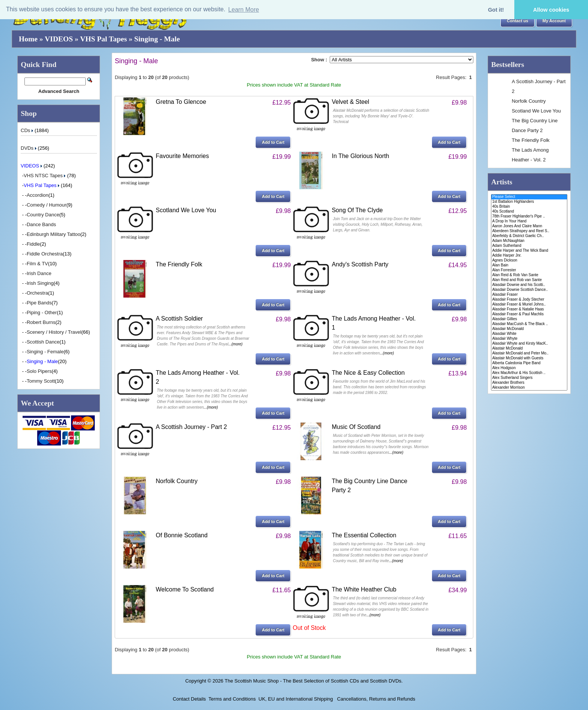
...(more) (235, 344)
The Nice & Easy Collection (368, 373)
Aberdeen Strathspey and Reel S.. (529, 231)
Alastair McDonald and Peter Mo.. (529, 353)
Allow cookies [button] (551, 10)
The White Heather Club (364, 589)
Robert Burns (41, 322)
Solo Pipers (39, 371)
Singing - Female (45, 352)
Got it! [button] (496, 10)
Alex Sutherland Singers (529, 378)
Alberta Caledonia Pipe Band (529, 363)
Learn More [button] (244, 10)
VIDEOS (59, 39)
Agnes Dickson (529, 261)
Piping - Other (42, 312)
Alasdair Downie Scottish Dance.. (529, 290)
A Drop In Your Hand (529, 221)
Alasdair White (529, 334)
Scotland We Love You (186, 210)
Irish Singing (40, 283)
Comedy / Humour (46, 205)
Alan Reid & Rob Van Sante (529, 275)
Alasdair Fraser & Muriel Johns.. (529, 305)
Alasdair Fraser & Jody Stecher (529, 300)
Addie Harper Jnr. (529, 256)
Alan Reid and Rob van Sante (529, 280)
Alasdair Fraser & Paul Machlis (529, 314)
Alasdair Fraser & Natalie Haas (529, 309)
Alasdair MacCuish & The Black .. (529, 324)
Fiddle (33, 244)
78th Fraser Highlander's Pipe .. (529, 217)
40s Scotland (529, 212)
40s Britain (529, 207)
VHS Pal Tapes (104, 39)
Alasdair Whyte (529, 339)
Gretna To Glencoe (181, 102)
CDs (28, 130)
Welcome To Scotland (185, 589)
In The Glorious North (360, 156)
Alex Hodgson (529, 368)
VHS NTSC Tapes (45, 176)
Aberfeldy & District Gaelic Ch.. (529, 236)
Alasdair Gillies (529, 319)
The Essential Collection (364, 535)
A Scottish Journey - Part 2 (191, 427)
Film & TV (37, 264)
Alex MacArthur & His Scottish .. (529, 373)
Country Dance (43, 215)
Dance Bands (41, 224)
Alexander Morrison (529, 388)
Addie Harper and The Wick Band (529, 251)
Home (28, 39)
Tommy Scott (41, 381)
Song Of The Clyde (357, 210)
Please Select (529, 197)
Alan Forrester (529, 270)
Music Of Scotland (356, 427)
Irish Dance (39, 273)
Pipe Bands (39, 303)
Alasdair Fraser (529, 295)
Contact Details (189, 699)
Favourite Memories (182, 156)
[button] (518, 21)
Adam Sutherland (529, 246)
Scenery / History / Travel (54, 332)
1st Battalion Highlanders (529, 202)
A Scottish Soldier (179, 319)
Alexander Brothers (529, 383)
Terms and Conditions (232, 699)
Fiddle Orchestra (45, 254)
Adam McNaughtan (529, 241)
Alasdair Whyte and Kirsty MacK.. (529, 344)
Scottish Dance (43, 342)
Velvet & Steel (350, 102)
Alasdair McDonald (529, 329)
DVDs (29, 148)
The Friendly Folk (179, 264)
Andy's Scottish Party (360, 264)
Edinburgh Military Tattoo (54, 234)
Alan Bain (529, 265)
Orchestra (37, 293)
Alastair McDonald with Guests (529, 358)
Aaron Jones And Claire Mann (529, 226)
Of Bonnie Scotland (182, 535)
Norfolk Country (177, 481)
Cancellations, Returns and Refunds (376, 699)
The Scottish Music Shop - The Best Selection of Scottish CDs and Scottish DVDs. (314, 681)
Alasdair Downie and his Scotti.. (529, 285)
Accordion (38, 195)
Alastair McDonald (529, 349)
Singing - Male (157, 39)
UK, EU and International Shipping (296, 699)
